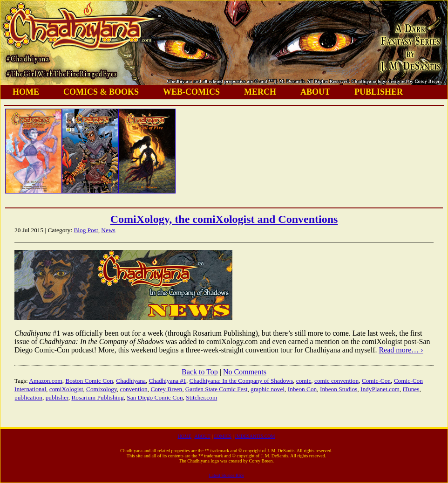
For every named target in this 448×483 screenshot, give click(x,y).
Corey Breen (166, 389)
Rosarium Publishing (97, 397)
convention (133, 389)
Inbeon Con (302, 389)
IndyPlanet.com (380, 389)
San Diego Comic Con (155, 397)
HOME (26, 92)
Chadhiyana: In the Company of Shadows (241, 381)
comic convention (336, 381)
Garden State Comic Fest (217, 389)
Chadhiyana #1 (168, 381)
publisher (57, 397)
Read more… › (401, 350)
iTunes (411, 389)
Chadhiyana (131, 381)
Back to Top (200, 372)
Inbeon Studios (339, 389)
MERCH (260, 92)
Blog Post (86, 230)
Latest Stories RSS (226, 475)
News (108, 230)
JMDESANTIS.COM (255, 436)
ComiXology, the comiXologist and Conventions (224, 219)
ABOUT (315, 92)
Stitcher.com (201, 397)
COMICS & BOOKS (101, 92)
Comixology (102, 389)
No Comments (245, 372)
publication (28, 397)
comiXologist (66, 389)
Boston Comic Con (89, 381)
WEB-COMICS (191, 92)
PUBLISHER (379, 92)
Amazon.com (45, 381)
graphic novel (268, 389)
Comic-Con (376, 381)
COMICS (223, 436)
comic (304, 381)
